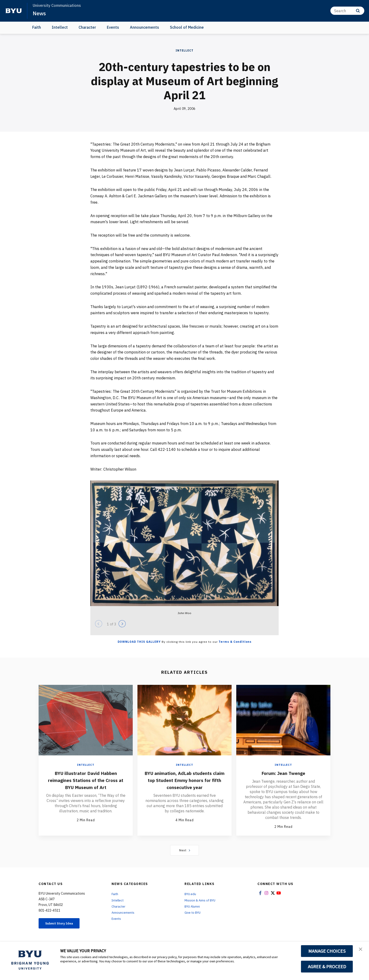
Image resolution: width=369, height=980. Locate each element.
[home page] (14, 11)
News (40, 13)
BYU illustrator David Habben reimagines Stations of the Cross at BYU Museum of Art (86, 780)
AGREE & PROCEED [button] (327, 967)
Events (113, 27)
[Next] (122, 624)
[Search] (347, 11)
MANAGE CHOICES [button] (327, 951)
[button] (361, 950)
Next (185, 851)
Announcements (144, 27)
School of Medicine (187, 27)
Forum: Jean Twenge (283, 773)
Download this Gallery (139, 642)
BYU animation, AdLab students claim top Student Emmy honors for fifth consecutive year (184, 783)
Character (87, 27)
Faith (37, 27)
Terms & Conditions (235, 642)
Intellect (60, 27)
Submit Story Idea (63, 924)
